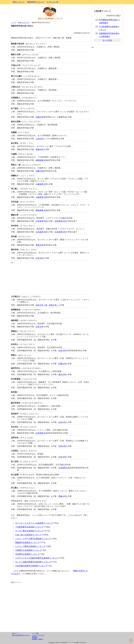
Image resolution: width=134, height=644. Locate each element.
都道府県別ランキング (35, 2)
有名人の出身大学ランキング (21, 635)
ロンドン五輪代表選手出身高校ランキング (33, 562)
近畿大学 (40, 171)
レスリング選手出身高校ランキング (30, 546)
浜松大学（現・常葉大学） (47, 305)
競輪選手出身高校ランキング (27, 543)
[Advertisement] (50, 279)
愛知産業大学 (41, 210)
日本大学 (40, 258)
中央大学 (62, 457)
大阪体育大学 (41, 184)
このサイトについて (38, 635)
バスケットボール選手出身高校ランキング (33, 539)
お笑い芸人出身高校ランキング (28, 535)
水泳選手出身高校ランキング (27, 554)
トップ (13, 22)
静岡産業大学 (41, 160)
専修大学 (40, 149)
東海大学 (40, 245)
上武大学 (40, 139)
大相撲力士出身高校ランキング (28, 550)
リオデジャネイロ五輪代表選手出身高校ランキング (37, 558)
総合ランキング (19, 2)
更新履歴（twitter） (38, 639)
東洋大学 (62, 375)
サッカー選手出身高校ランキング (29, 531)
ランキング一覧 (52, 2)
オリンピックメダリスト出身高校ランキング (34, 523)
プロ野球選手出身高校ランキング (29, 527)
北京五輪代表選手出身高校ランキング (31, 566)
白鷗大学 (40, 117)
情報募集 (35, 637)
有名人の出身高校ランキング (50, 19)
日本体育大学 (41, 221)
